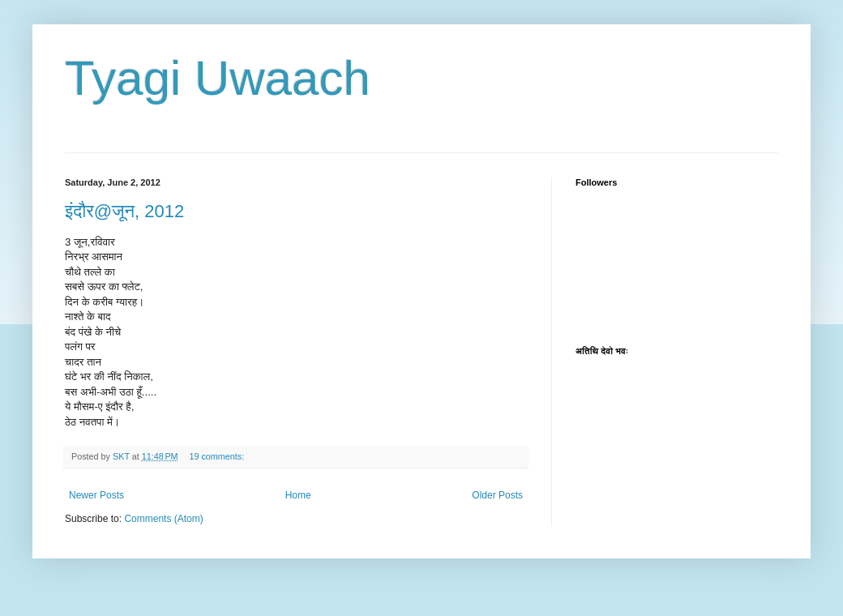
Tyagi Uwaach (218, 78)
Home (298, 495)
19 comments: (218, 456)
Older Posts (497, 495)
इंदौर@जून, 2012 (124, 211)
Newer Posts (96, 495)
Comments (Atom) (163, 519)
